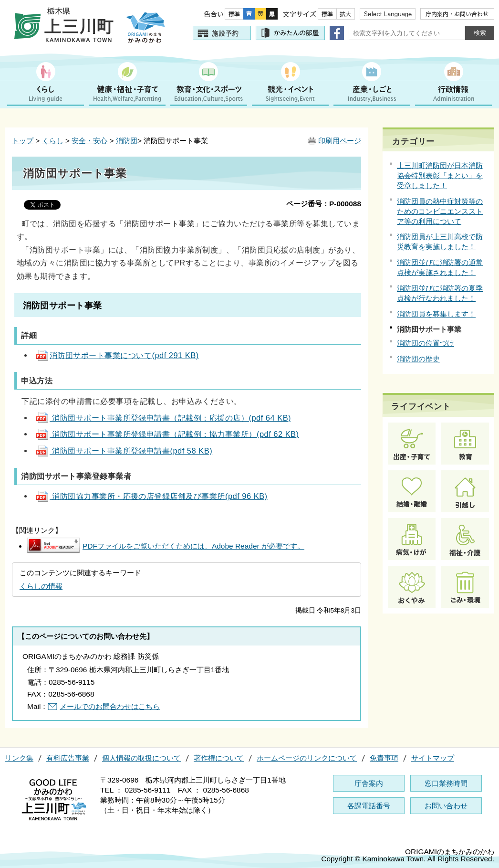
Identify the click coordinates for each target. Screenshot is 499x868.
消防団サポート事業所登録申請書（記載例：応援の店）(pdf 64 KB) (163, 418)
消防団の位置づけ (426, 343)
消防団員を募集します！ (436, 314)
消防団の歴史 (418, 359)
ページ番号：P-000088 (324, 204)
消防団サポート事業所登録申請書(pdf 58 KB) (124, 451)
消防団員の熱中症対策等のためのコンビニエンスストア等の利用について (440, 211)
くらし (53, 141)
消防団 (127, 141)
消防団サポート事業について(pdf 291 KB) (117, 355)
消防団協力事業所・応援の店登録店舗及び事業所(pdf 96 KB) (151, 496)
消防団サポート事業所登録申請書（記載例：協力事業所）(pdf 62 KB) (167, 434)
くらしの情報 (41, 586)
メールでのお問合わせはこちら (110, 706)
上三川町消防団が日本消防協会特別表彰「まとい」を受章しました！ (440, 175)
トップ (23, 141)
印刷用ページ (340, 141)
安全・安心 (89, 141)
